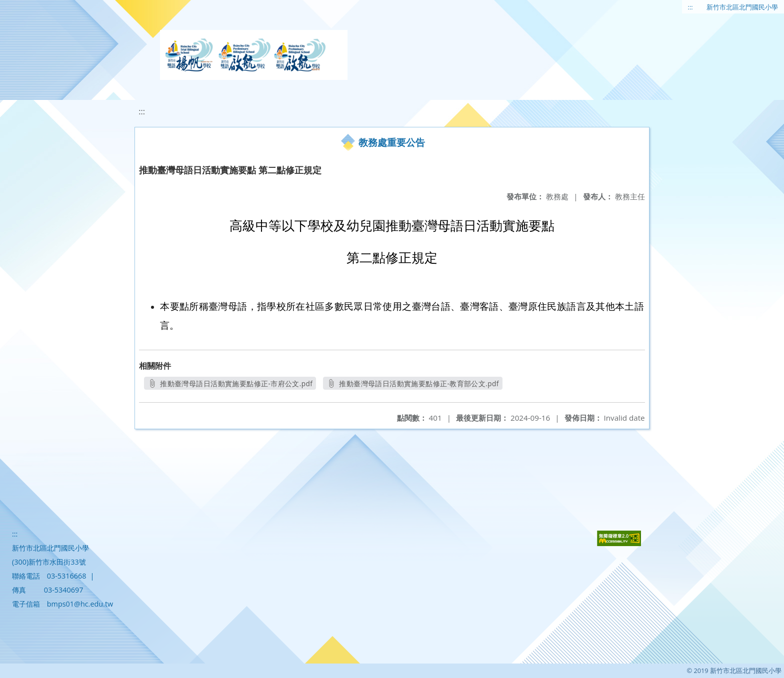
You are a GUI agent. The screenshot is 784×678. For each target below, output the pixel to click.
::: (690, 7)
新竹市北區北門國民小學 (742, 7)
